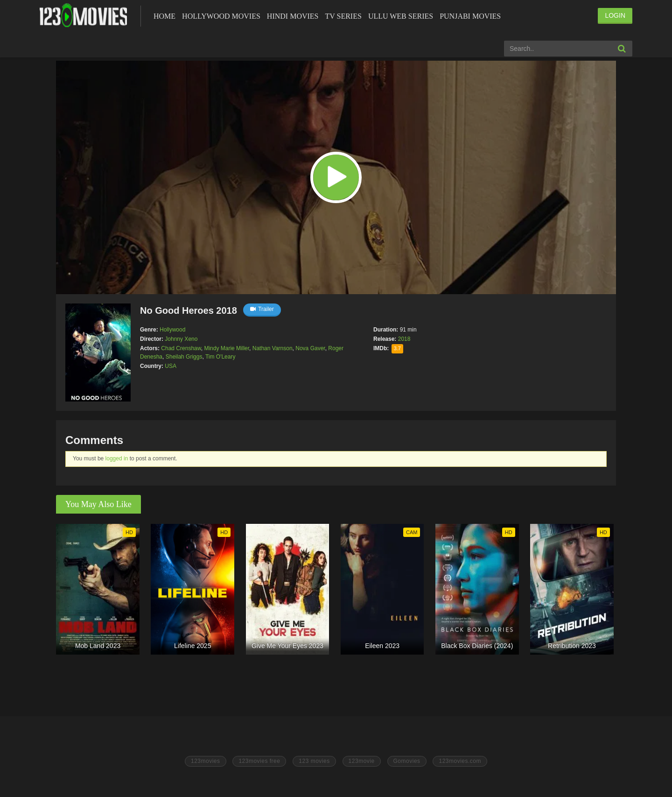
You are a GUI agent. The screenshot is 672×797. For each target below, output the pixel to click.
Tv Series (343, 16)
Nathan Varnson (273, 348)
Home (164, 16)
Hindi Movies (293, 16)
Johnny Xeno (181, 339)
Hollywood (172, 330)
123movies (206, 761)
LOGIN (615, 15)
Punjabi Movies (470, 16)
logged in (117, 458)
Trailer (262, 309)
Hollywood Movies (221, 16)
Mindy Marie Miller (227, 348)
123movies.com (460, 761)
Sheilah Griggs (184, 357)
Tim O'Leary (220, 357)
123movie (362, 761)
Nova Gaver (310, 348)
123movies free (259, 761)
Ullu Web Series (401, 16)
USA (171, 366)
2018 (404, 339)
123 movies (314, 761)
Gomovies (407, 761)
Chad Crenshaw (181, 348)
